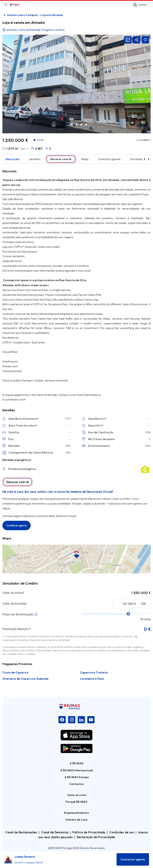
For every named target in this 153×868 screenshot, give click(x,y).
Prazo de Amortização (18, 614)
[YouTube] (91, 720)
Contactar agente (109, 159)
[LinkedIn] (81, 720)
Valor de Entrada (14, 604)
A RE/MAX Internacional (77, 770)
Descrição (13, 159)
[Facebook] (62, 720)
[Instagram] (72, 720)
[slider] (128, 614)
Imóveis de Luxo (76, 819)
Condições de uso (122, 832)
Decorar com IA (61, 159)
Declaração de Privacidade (96, 837)
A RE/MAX (77, 763)
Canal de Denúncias (55, 832)
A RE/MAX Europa (77, 777)
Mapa (85, 159)
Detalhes (35, 159)
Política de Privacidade (89, 832)
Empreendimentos (77, 813)
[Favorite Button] (145, 40)
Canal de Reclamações (21, 832)
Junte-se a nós (77, 795)
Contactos (76, 784)
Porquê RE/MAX (76, 802)
